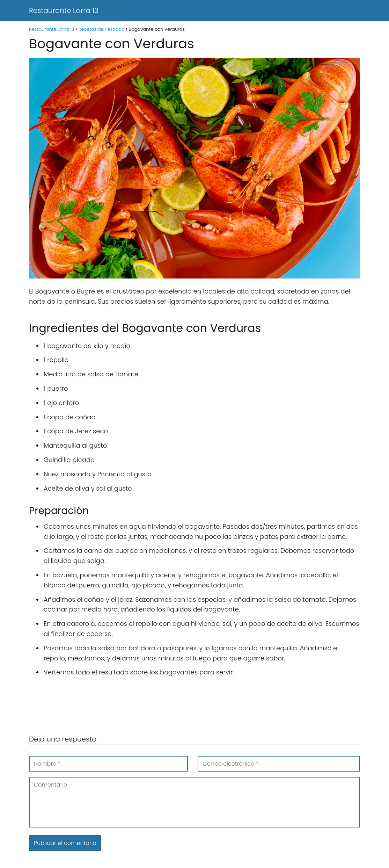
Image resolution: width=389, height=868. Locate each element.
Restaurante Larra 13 (64, 10)
